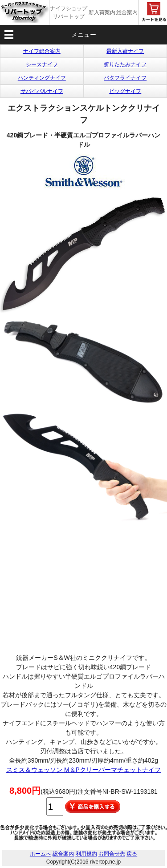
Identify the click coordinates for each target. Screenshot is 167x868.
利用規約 (86, 854)
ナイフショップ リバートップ (69, 12)
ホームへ (41, 854)
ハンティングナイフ (42, 78)
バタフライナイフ (125, 78)
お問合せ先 (112, 854)
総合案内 (127, 12)
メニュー (84, 35)
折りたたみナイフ (125, 64)
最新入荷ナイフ (125, 51)
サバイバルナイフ (42, 91)
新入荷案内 (102, 12)
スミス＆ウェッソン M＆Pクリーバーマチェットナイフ (83, 770)
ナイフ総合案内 (42, 51)
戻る (132, 854)
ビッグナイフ (125, 91)
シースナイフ (42, 64)
